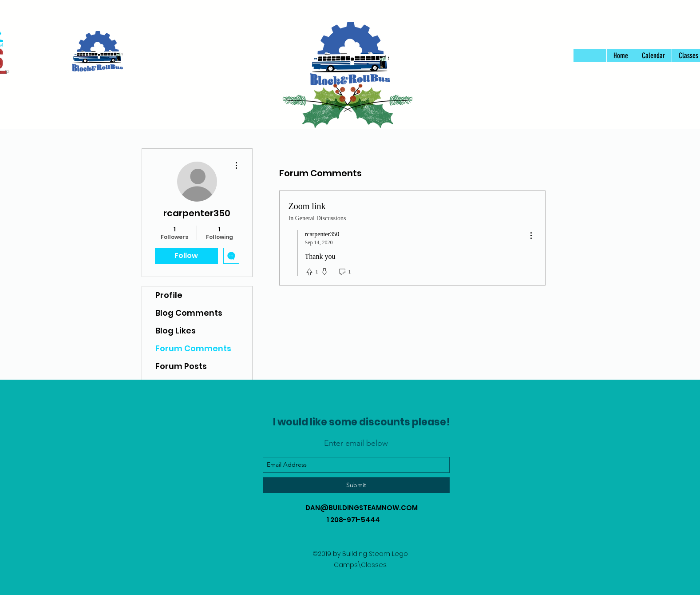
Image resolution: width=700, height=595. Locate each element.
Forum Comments (193, 348)
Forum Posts (181, 366)
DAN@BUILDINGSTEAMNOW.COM (362, 508)
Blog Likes (176, 331)
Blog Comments (189, 313)
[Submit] (356, 485)
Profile (169, 295)
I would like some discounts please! (362, 422)
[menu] (531, 236)
